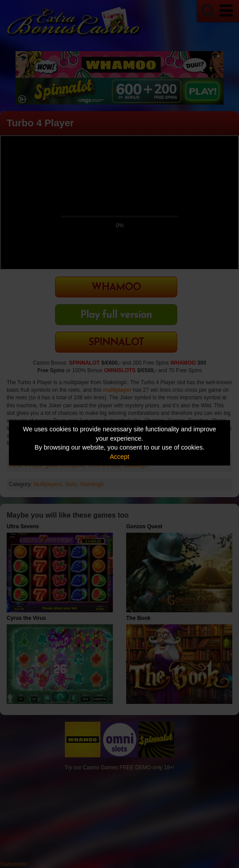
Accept (119, 457)
